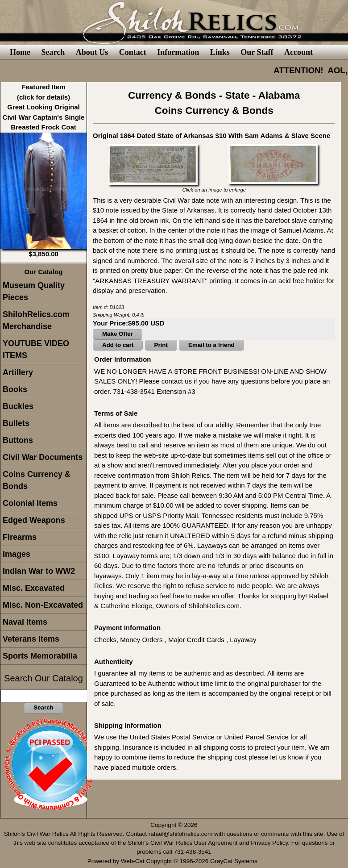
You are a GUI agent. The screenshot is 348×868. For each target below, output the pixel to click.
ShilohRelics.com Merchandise (36, 320)
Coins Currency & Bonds (37, 480)
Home (20, 52)
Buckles (18, 406)
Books (15, 389)
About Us (92, 52)
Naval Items (25, 622)
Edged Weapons (34, 520)
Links (220, 52)
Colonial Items (30, 503)
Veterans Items (31, 639)
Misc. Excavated (34, 588)
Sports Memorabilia (40, 656)
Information (178, 52)
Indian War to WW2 (39, 571)
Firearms (20, 537)
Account (298, 52)
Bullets (16, 423)
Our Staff (257, 52)
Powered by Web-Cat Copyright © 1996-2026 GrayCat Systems (174, 861)
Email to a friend (211, 345)
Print (161, 345)
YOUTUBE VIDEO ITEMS (36, 349)
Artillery (18, 372)
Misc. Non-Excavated (43, 605)
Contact (133, 52)
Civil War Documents (43, 457)
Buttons (18, 440)
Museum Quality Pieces (34, 291)
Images (17, 554)
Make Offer (118, 334)
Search (53, 52)
